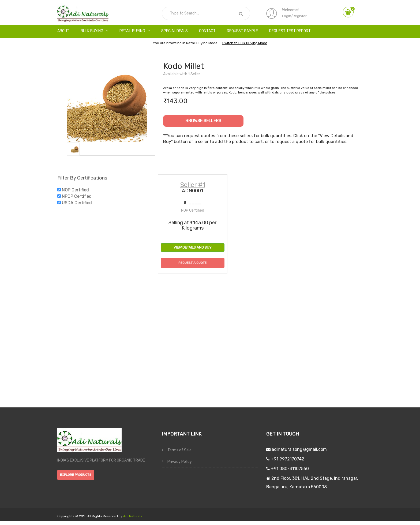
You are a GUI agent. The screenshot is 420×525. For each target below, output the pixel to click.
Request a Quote (192, 263)
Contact (207, 31)
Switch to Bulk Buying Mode (245, 43)
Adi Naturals (132, 516)
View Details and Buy (193, 247)
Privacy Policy (177, 462)
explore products (76, 475)
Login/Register (294, 16)
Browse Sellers (203, 121)
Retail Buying (135, 31)
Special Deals (175, 31)
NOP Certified (75, 191)
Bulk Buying (94, 31)
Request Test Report (290, 31)
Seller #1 (193, 185)
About (63, 31)
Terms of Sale (177, 450)
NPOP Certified (77, 198)
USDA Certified (77, 204)
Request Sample (242, 31)
